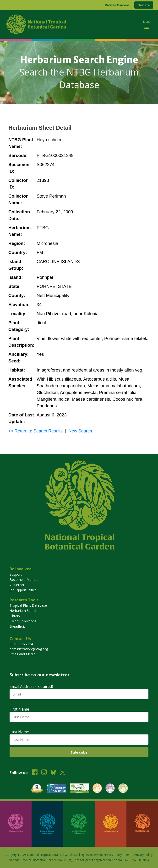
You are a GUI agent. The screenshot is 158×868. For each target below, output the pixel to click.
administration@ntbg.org (29, 649)
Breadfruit (17, 626)
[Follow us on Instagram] (44, 773)
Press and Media (22, 654)
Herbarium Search (23, 611)
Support (16, 574)
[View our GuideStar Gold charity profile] (37, 789)
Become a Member (25, 580)
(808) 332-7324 (21, 644)
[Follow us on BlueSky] (53, 773)
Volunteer (17, 585)
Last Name (19, 732)
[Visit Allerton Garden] (16, 824)
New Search (80, 431)
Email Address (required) (31, 686)
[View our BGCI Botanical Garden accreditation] (97, 789)
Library (15, 616)
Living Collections (23, 621)
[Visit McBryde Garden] (111, 824)
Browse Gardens (117, 5)
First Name (19, 709)
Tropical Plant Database (28, 605)
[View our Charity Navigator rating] (57, 789)
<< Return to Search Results (35, 431)
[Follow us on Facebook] (35, 773)
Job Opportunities (23, 590)
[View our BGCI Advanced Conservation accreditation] (123, 789)
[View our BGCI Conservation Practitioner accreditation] (110, 789)
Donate (144, 5)
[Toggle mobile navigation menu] (147, 24)
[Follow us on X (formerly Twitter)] (63, 773)
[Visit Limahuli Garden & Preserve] (79, 824)
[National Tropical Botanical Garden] (71, 24)
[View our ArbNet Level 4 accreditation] (79, 789)
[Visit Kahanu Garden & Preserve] (47, 824)
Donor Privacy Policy (139, 855)
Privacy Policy (113, 855)
